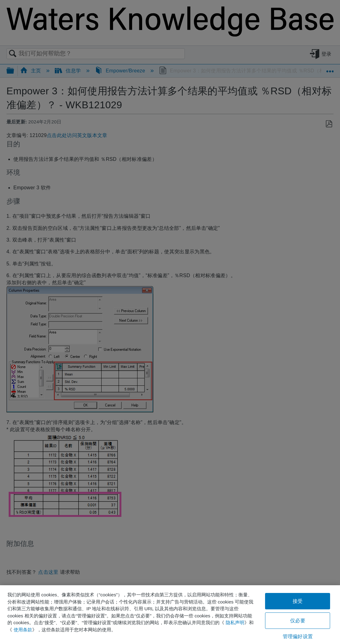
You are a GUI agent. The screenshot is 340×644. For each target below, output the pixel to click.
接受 (298, 601)
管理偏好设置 (298, 636)
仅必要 (298, 621)
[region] (170, 615)
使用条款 (23, 630)
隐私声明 (235, 623)
